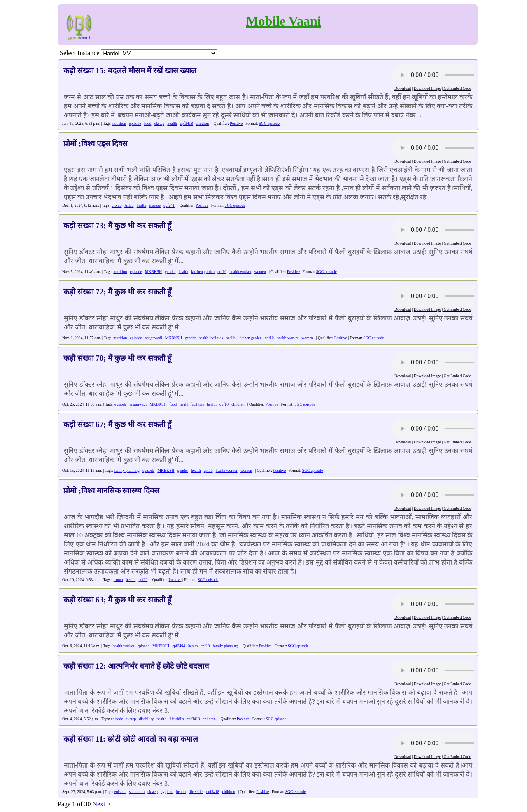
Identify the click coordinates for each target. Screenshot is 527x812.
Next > (101, 804)
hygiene (167, 792)
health (172, 123)
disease (155, 205)
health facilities (211, 338)
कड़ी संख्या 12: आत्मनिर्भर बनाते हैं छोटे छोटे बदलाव (136, 666)
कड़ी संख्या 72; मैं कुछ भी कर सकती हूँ (117, 292)
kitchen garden (203, 272)
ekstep (160, 123)
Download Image (427, 88)
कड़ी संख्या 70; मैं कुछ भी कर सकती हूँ (117, 358)
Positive (236, 123)
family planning (127, 470)
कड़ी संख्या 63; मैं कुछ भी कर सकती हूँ (117, 600)
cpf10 (222, 272)
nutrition (119, 123)
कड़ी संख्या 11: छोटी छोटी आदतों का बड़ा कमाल (131, 739)
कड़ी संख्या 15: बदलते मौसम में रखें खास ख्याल (130, 71)
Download (403, 88)
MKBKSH (153, 272)
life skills (176, 719)
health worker (240, 272)
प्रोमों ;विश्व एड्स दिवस (96, 143)
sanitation (137, 792)
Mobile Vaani (283, 21)
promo (116, 205)
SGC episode (269, 123)
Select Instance (79, 53)
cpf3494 (178, 646)
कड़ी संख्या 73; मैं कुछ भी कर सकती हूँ (117, 225)
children (202, 123)
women (260, 272)
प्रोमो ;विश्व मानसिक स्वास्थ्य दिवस (111, 491)
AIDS (129, 205)
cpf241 (169, 205)
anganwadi (154, 338)
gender (170, 272)
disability (147, 719)
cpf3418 (186, 123)
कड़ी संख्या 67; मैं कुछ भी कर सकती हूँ (117, 424)
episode (135, 123)
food (148, 123)
